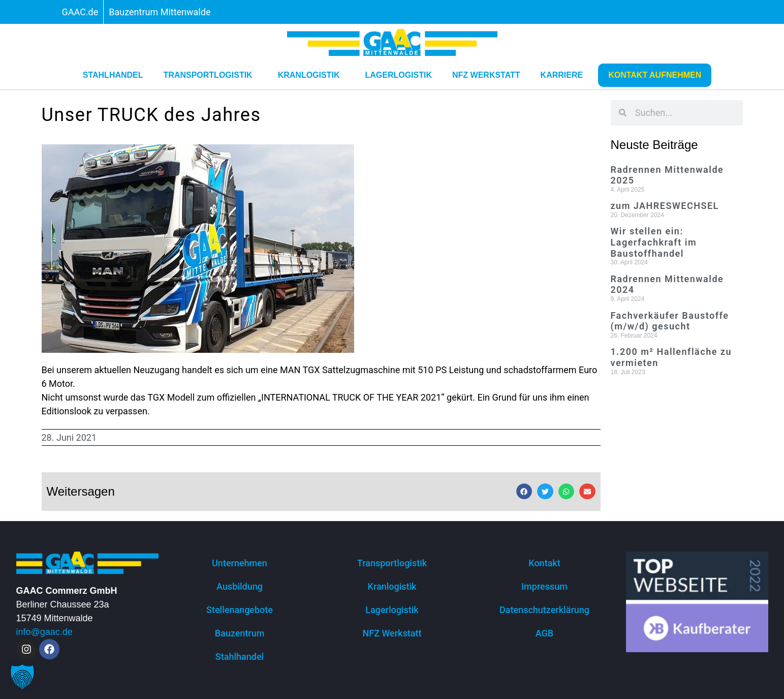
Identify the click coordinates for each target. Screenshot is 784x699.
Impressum (544, 586)
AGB (544, 633)
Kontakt (544, 563)
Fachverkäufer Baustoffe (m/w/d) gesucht (670, 321)
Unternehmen (240, 563)
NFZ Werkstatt (486, 75)
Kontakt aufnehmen (655, 75)
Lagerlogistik (398, 75)
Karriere (565, 75)
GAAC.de (80, 12)
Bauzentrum (240, 633)
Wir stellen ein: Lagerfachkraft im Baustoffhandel (654, 242)
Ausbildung (240, 586)
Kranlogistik (311, 75)
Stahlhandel (113, 75)
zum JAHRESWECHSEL (665, 206)
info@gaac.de (44, 632)
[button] (524, 492)
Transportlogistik (211, 75)
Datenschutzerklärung (544, 610)
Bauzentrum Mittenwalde (160, 12)
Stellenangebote (240, 610)
